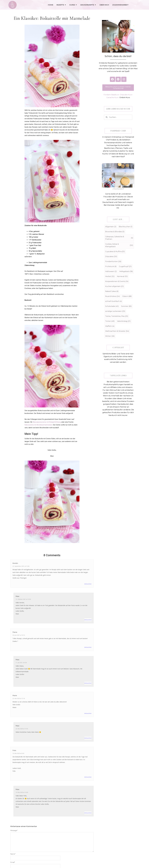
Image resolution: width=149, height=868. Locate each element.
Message (14, 830)
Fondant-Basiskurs (111, 95)
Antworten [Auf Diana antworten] (88, 647)
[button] (118, 109)
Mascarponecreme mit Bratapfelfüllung (47, 422)
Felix (14, 750)
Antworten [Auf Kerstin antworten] (88, 584)
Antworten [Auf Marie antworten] (88, 713)
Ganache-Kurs (112, 97)
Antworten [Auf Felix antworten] (88, 777)
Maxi (17, 596)
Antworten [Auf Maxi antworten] (88, 620)
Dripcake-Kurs (126, 95)
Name (13, 854)
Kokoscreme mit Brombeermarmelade (38, 425)
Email (13, 862)
